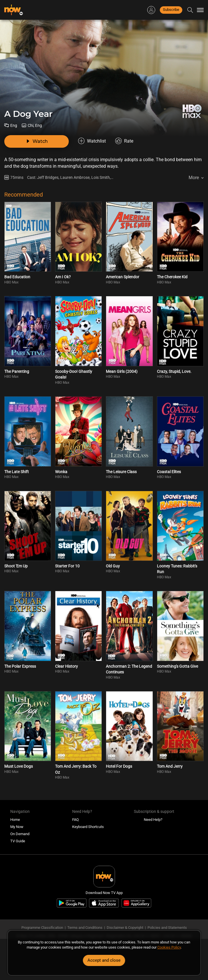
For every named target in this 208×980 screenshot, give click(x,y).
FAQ (75, 820)
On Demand (20, 834)
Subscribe (171, 10)
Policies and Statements (167, 928)
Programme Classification (42, 928)
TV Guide (18, 841)
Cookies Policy (169, 947)
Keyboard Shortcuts (88, 827)
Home (15, 820)
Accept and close (104, 960)
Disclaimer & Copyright (125, 928)
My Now (17, 827)
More (194, 178)
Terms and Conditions (85, 928)
